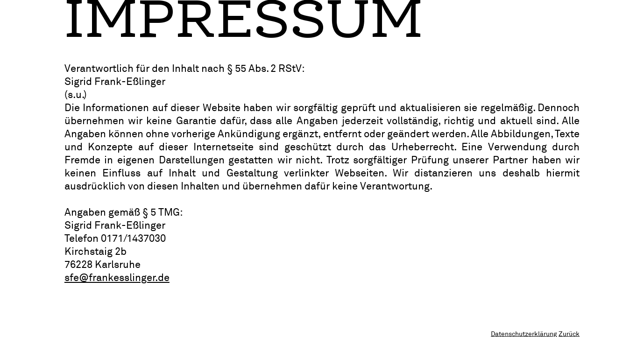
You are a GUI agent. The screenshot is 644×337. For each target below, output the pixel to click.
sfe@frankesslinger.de (117, 277)
